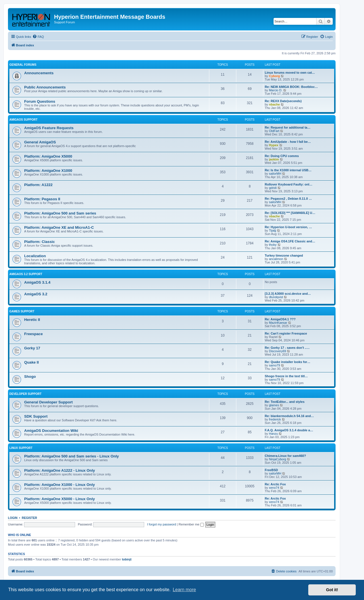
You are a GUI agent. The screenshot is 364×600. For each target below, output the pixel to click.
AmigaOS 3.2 (36, 294)
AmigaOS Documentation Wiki (51, 431)
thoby (273, 245)
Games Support (22, 311)
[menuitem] (38, 37)
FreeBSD (271, 470)
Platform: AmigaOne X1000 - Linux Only (60, 485)
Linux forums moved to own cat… (290, 73)
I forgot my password (162, 524)
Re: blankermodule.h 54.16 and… (289, 416)
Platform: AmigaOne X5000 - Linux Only (60, 499)
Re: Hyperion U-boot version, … (288, 227)
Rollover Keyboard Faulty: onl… (288, 184)
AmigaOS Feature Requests (49, 128)
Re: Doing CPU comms (282, 156)
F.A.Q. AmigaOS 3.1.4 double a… (289, 430)
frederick (275, 419)
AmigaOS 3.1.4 (37, 282)
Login (13, 518)
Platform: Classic (40, 242)
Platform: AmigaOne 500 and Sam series (60, 213)
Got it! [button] (332, 590)
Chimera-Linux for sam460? (285, 456)
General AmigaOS (40, 142)
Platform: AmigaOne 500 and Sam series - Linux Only (72, 456)
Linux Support (21, 448)
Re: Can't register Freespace (286, 333)
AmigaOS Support (23, 120)
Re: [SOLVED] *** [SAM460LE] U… (290, 213)
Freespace (33, 334)
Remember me (191, 524)
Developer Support (25, 394)
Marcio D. (276, 90)
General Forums (23, 65)
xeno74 (274, 488)
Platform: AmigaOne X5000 (48, 156)
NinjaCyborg (278, 459)
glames (274, 405)
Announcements (39, 73)
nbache (275, 104)
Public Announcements (45, 87)
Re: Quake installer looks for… (288, 362)
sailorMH (275, 174)
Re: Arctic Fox (275, 484)
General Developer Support (48, 402)
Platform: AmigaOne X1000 (48, 171)
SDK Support (36, 416)
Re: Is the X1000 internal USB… (288, 170)
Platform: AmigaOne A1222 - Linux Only (60, 470)
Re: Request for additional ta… (288, 127)
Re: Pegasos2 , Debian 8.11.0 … (288, 199)
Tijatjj (273, 230)
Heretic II (32, 320)
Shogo (30, 377)
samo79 (275, 365)
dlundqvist (276, 297)
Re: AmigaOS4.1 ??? (280, 319)
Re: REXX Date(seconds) (283, 101)
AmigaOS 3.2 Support (26, 274)
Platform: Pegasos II (42, 199)
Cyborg (275, 76)
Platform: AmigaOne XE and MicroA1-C (59, 227)
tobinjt (127, 559)
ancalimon (276, 259)
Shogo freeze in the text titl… (286, 376)
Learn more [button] (184, 590)
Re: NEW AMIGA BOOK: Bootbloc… (291, 87)
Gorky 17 (32, 348)
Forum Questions (40, 101)
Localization (35, 256)
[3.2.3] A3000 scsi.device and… (288, 294)
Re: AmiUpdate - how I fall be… (288, 142)
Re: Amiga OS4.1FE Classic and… (290, 241)
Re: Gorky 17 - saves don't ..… (287, 348)
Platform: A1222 (38, 185)
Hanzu (274, 434)
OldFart (274, 131)
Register (30, 518)
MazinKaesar (278, 323)
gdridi (273, 188)
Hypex (274, 145)
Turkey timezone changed (284, 255)
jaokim (274, 159)
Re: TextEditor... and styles (285, 402)
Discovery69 (278, 351)
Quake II (31, 362)
